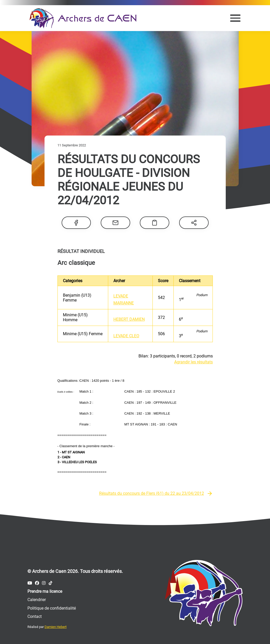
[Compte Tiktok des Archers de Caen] (50, 583)
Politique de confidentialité (52, 608)
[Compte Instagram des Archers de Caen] (44, 583)
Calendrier (37, 600)
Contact (35, 616)
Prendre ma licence (45, 591)
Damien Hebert (56, 627)
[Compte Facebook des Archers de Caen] (37, 583)
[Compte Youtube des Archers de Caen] (30, 583)
